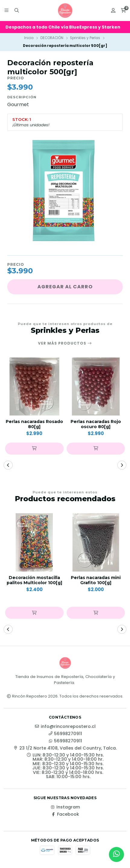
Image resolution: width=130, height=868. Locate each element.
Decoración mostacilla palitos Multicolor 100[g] (34, 580)
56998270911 (65, 734)
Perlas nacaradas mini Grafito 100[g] (96, 580)
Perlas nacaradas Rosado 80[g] (34, 424)
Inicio (29, 38)
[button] (34, 449)
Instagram (65, 807)
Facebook (65, 814)
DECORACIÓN (52, 38)
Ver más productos (65, 343)
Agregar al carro (65, 287)
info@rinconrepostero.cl (65, 726)
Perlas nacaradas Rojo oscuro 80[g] (96, 424)
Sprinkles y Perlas (85, 38)
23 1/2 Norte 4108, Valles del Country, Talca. (65, 748)
